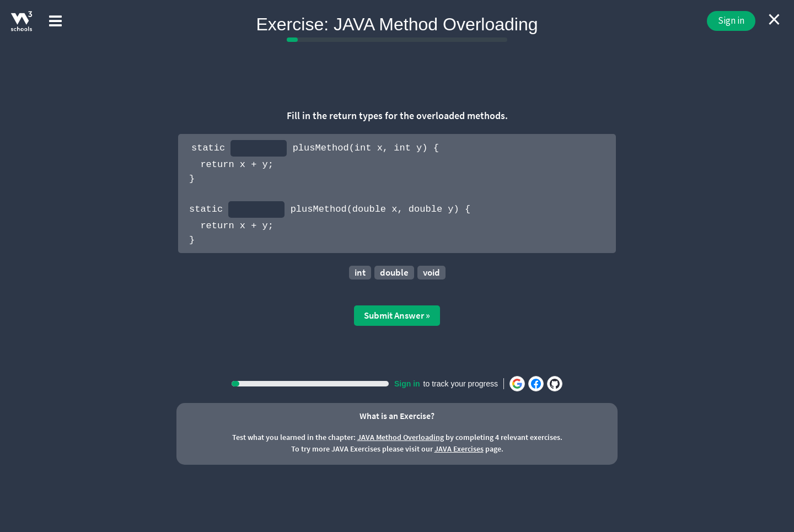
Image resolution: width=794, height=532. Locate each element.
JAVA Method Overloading (401, 437)
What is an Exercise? (397, 416)
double (394, 272)
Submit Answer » (397, 315)
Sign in (731, 20)
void (431, 272)
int (360, 272)
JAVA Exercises (459, 449)
